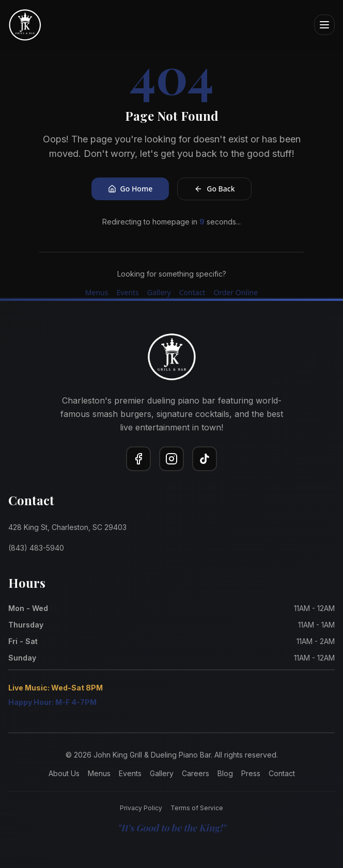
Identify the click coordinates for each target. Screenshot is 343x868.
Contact (192, 292)
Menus (97, 292)
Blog (225, 773)
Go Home (130, 189)
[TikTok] (205, 459)
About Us (64, 773)
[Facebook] (138, 459)
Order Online (236, 292)
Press (251, 773)
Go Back (214, 189)
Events (127, 292)
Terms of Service (197, 808)
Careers (196, 773)
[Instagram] (171, 459)
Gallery (159, 292)
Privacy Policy (141, 808)
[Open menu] (324, 25)
